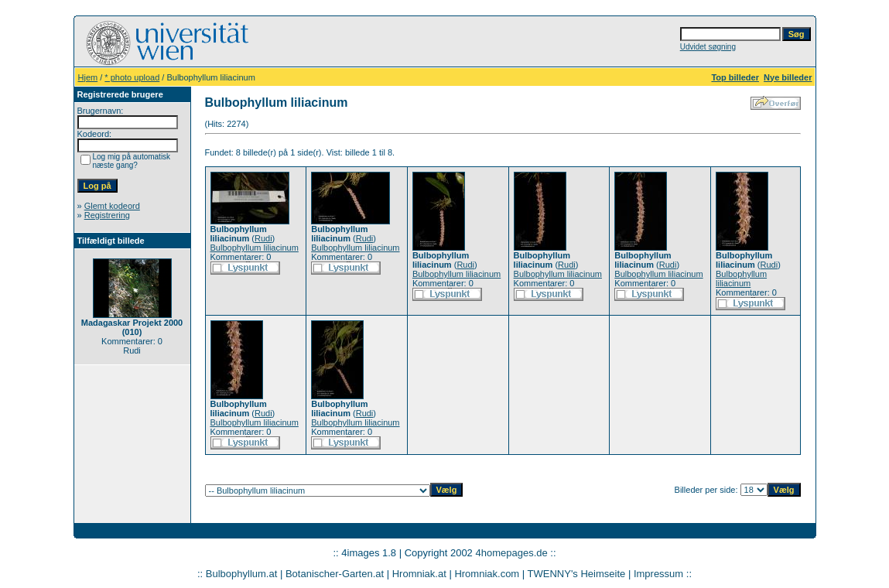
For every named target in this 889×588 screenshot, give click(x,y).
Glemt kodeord (112, 206)
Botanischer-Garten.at (335, 574)
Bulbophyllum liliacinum (255, 248)
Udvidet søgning (708, 47)
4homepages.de (511, 553)
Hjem (88, 77)
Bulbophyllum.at (242, 574)
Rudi (263, 238)
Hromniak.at (419, 574)
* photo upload (132, 77)
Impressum (658, 574)
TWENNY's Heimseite (577, 574)
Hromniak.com (487, 574)
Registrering (107, 215)
